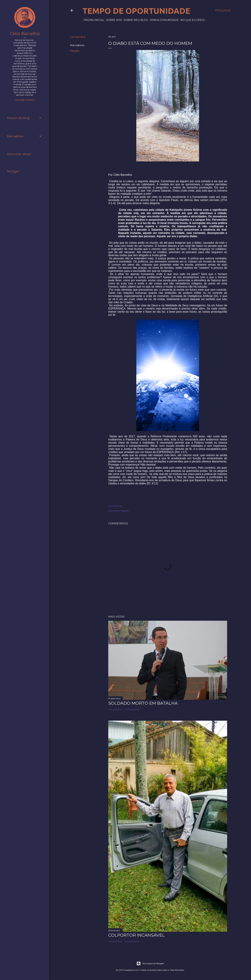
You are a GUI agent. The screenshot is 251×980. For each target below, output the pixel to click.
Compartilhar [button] (78, 37)
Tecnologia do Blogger (150, 963)
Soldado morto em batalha (143, 703)
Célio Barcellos (25, 34)
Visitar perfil (25, 100)
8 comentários (132, 941)
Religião (75, 51)
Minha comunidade (163, 20)
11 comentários (132, 709)
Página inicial (93, 20)
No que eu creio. (192, 20)
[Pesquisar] (223, 10)
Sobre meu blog (135, 20)
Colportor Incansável (136, 935)
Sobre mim (113, 20)
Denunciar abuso (19, 154)
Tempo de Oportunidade (136, 11)
